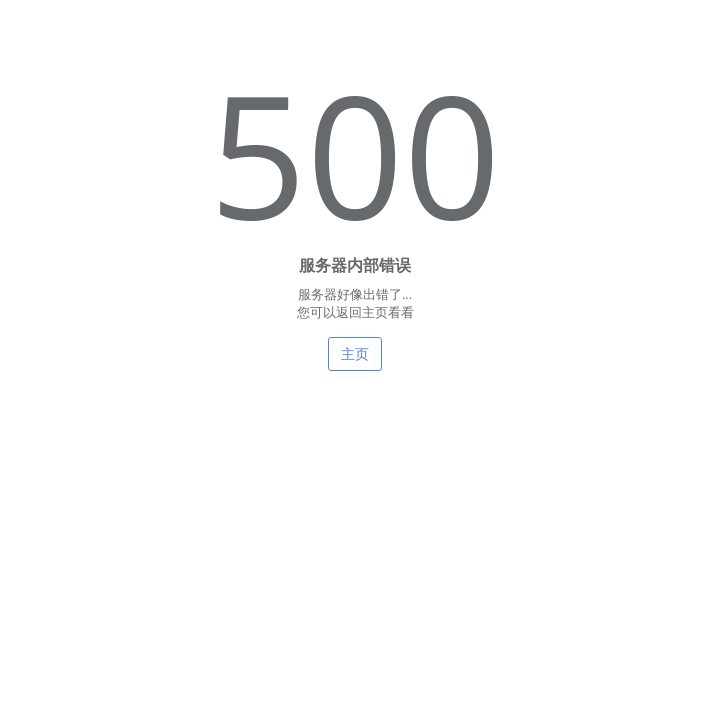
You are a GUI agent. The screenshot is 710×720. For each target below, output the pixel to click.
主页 (355, 353)
